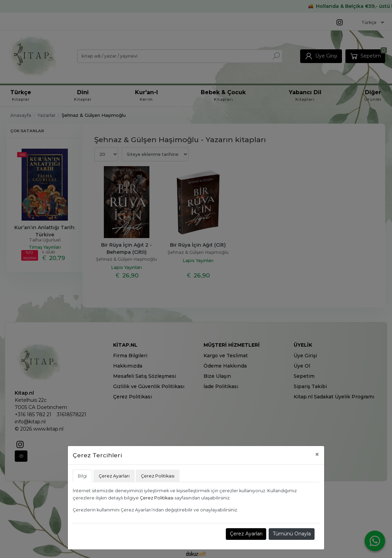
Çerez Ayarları (246, 534)
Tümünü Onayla (292, 534)
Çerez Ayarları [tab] (114, 476)
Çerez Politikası (157, 498)
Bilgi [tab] (82, 476)
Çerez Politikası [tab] (158, 476)
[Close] (317, 454)
